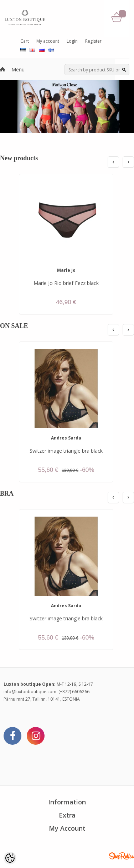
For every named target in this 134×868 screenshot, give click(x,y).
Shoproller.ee (122, 856)
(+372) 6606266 (74, 692)
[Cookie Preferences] (10, 858)
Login (72, 41)
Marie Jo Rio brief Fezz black (66, 283)
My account (48, 41)
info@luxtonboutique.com (30, 692)
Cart (25, 41)
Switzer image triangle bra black (66, 451)
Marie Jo (66, 270)
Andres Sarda (66, 438)
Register (93, 41)
